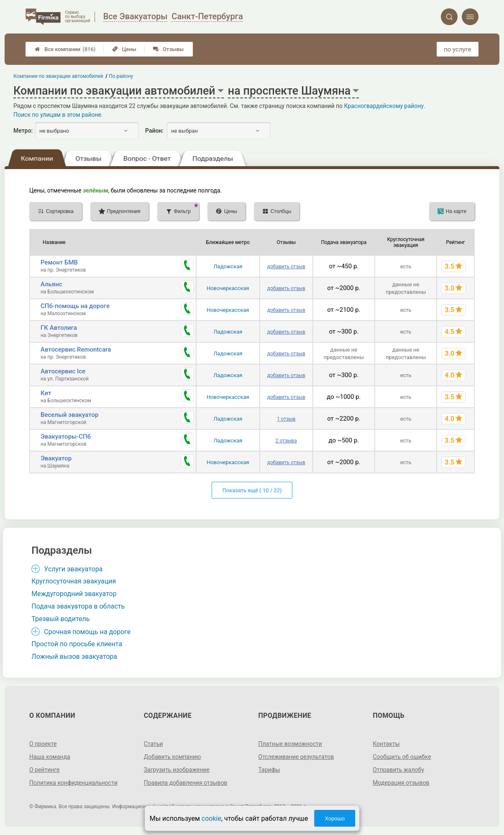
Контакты (386, 744)
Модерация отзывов (401, 783)
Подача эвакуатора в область (78, 606)
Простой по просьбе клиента (77, 644)
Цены (124, 49)
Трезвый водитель (60, 619)
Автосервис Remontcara (76, 349)
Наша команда (50, 757)
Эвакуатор (56, 458)
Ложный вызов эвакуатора (74, 656)
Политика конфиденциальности (73, 783)
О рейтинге (45, 770)
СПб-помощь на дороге (75, 306)
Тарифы (269, 770)
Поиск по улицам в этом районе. (58, 115)
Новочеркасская (228, 288)
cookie (211, 818)
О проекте (43, 744)
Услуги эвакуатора (73, 569)
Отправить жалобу (398, 770)
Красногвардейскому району (384, 106)
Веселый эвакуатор (69, 415)
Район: (154, 131)
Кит (46, 393)
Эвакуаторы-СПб (66, 437)
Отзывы (168, 49)
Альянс (51, 284)
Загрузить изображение (177, 770)
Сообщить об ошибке (402, 757)
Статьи (154, 744)
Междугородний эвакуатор (74, 594)
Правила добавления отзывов (186, 783)
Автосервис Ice (63, 371)
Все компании (65, 49)
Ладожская (228, 266)
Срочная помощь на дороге (87, 632)
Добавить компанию (173, 757)
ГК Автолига (59, 328)
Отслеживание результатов (296, 757)
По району (121, 76)
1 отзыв (286, 419)
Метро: (23, 131)
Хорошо (335, 818)
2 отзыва (286, 441)
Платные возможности (290, 744)
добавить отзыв (286, 267)
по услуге (458, 49)
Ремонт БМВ (59, 262)
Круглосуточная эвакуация (74, 581)
